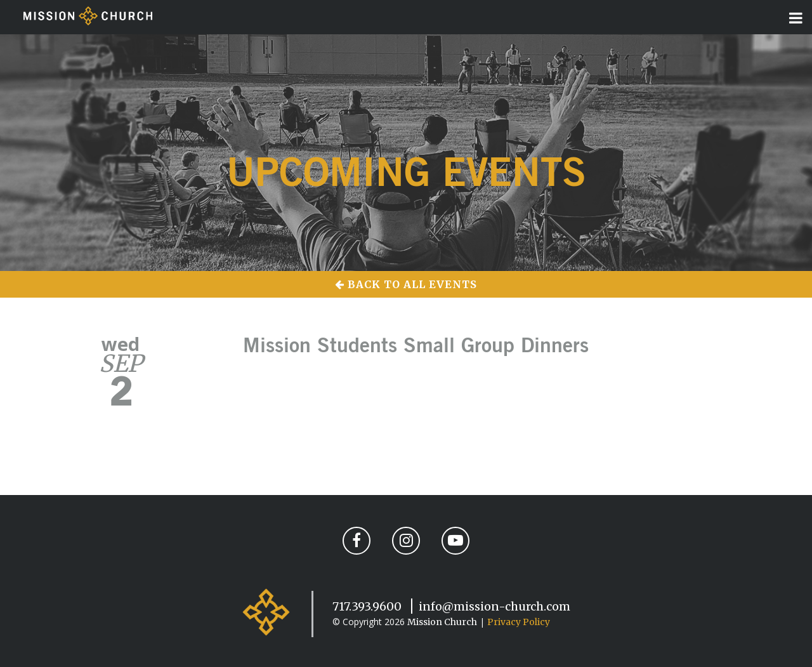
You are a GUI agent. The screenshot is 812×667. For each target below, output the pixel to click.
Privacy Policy (519, 622)
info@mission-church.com (494, 606)
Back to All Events (406, 284)
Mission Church (442, 622)
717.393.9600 (367, 606)
